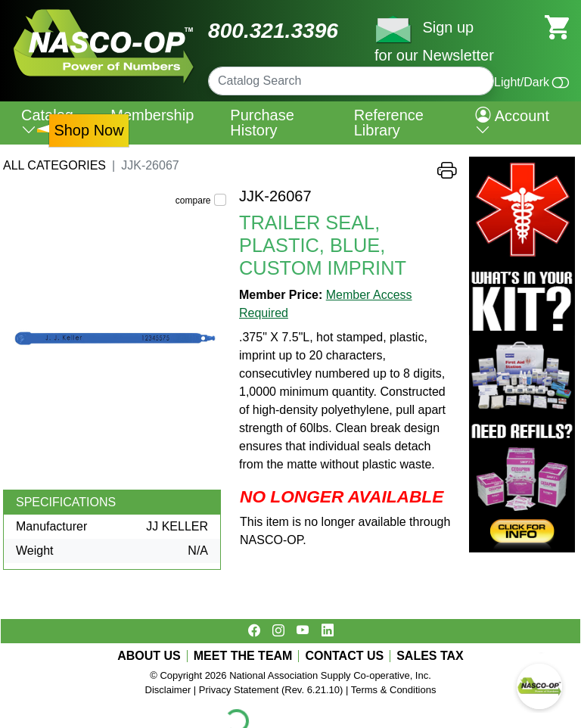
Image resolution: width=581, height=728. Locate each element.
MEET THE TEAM (243, 656)
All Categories (54, 165)
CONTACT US (344, 656)
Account (512, 123)
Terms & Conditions (394, 690)
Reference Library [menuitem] (389, 123)
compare (193, 201)
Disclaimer (168, 690)
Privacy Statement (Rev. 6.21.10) (271, 690)
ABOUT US (149, 656)
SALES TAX (430, 656)
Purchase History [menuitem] (262, 123)
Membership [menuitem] (152, 115)
